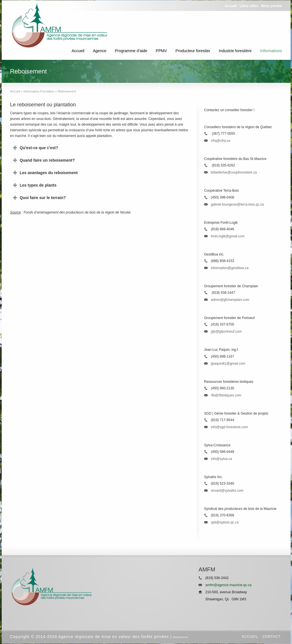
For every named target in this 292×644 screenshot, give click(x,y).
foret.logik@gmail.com (228, 236)
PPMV (161, 51)
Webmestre (181, 637)
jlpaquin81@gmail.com (228, 364)
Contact (271, 637)
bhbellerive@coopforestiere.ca (234, 172)
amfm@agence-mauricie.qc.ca (228, 585)
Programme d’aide (131, 51)
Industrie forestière (235, 51)
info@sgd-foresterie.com (230, 427)
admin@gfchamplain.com (230, 300)
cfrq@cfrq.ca (221, 141)
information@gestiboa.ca (230, 268)
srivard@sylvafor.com (227, 491)
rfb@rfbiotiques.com (226, 395)
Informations (271, 51)
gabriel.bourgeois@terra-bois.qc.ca (237, 204)
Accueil (78, 51)
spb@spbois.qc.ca (225, 522)
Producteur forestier (193, 51)
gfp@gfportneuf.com (226, 331)
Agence (100, 51)
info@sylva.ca (222, 459)
